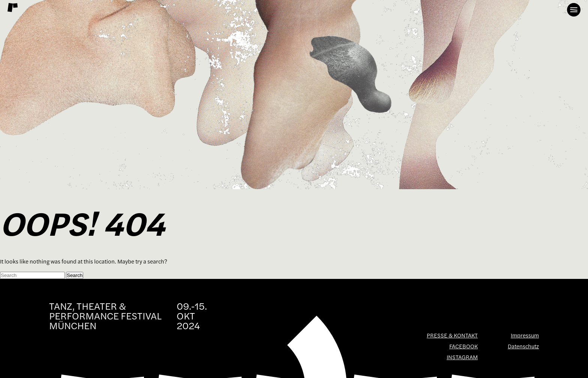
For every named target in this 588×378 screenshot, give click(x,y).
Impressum (525, 335)
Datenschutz (523, 346)
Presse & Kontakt (452, 335)
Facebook (463, 346)
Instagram (462, 357)
